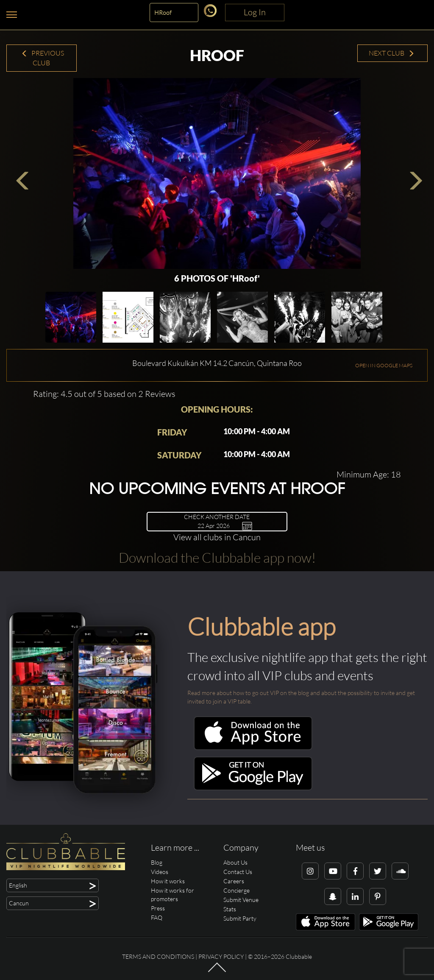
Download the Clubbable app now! (217, 557)
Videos (160, 872)
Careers (234, 881)
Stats (230, 909)
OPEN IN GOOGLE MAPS (384, 365)
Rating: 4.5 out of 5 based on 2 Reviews (104, 394)
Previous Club (43, 58)
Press (158, 908)
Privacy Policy (221, 956)
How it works (168, 881)
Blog (157, 862)
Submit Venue (241, 900)
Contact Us (238, 872)
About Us (235, 862)
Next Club (392, 53)
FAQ (157, 917)
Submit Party (240, 918)
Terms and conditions (158, 956)
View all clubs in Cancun (217, 537)
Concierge (236, 890)
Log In (255, 12)
